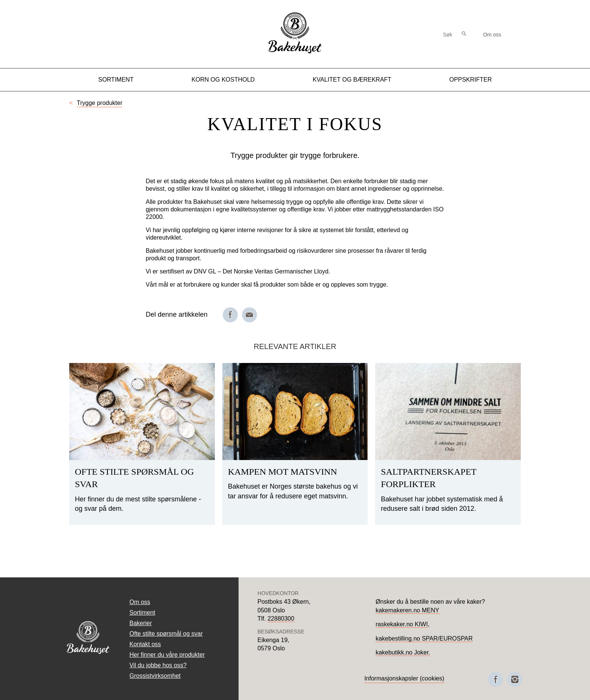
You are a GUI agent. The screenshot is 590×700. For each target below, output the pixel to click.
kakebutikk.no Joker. (403, 652)
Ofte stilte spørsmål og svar (166, 634)
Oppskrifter (471, 80)
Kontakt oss (145, 644)
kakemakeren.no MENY (408, 610)
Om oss (492, 35)
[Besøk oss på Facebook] (496, 679)
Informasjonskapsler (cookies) (404, 678)
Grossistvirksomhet (155, 676)
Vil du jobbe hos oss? (158, 665)
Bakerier (141, 623)
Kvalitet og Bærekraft (352, 80)
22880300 (281, 619)
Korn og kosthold (223, 80)
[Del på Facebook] (230, 315)
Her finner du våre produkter (167, 655)
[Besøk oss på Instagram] (515, 679)
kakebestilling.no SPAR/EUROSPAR (424, 639)
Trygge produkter (100, 103)
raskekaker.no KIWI (402, 624)
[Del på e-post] (249, 315)
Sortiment (116, 80)
